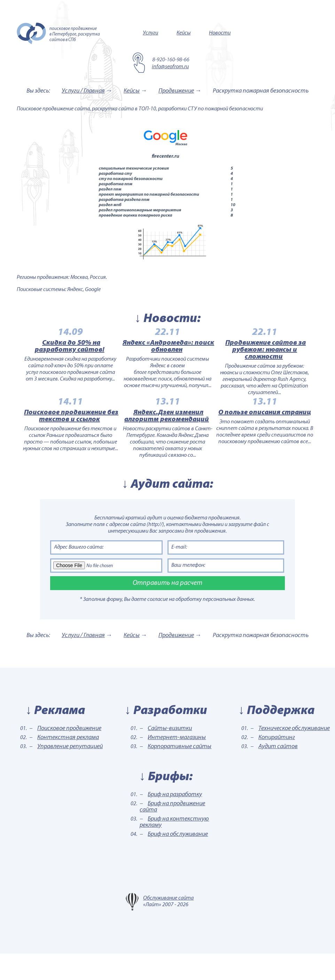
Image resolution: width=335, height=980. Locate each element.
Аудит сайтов (278, 773)
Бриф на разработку (175, 821)
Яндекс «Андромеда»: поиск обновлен (168, 353)
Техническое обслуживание (294, 755)
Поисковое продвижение (69, 755)
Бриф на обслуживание (178, 861)
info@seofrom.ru (170, 67)
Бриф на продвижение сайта (172, 833)
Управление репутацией (70, 773)
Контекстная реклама (68, 764)
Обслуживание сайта (168, 925)
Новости (220, 33)
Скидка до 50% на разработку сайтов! (56, 353)
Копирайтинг (277, 764)
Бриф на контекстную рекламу (174, 849)
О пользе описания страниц (278, 433)
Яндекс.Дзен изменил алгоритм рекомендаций (167, 436)
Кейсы (184, 33)
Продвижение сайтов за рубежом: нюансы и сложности (279, 356)
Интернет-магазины (177, 764)
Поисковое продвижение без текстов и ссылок (58, 436)
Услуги (150, 33)
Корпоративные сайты (180, 773)
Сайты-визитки (170, 755)
